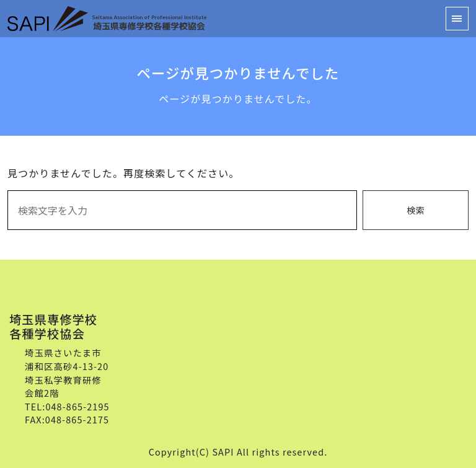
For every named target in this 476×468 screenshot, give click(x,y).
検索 (416, 210)
